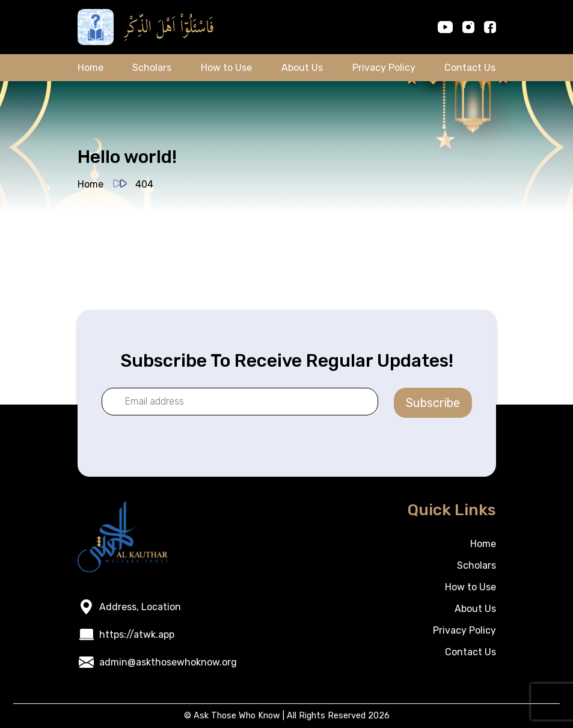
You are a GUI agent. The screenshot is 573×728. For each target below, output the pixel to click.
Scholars (152, 68)
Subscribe (433, 403)
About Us (302, 68)
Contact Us (470, 68)
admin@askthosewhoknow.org (168, 662)
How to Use (226, 68)
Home (90, 68)
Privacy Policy (384, 68)
